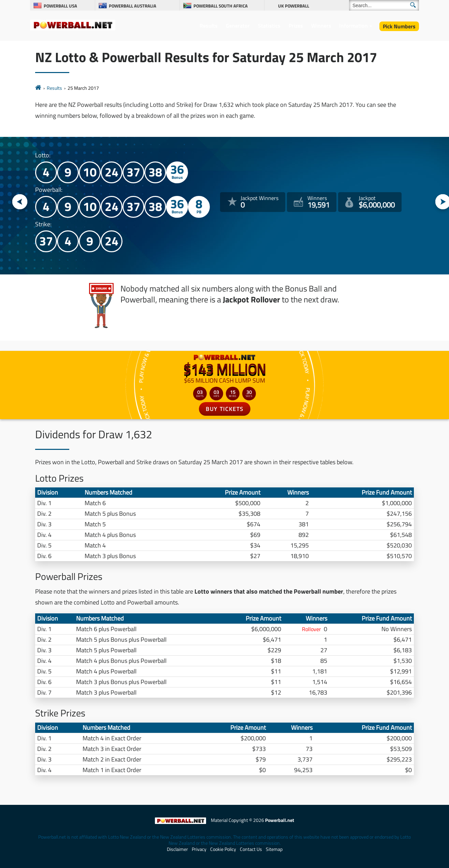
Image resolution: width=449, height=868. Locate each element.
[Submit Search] (413, 5)
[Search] (384, 5)
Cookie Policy (223, 849)
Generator (238, 26)
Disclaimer (177, 849)
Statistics (269, 26)
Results (209, 26)
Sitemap (274, 849)
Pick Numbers (399, 26)
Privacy (199, 849)
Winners (321, 26)
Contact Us (251, 849)
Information (353, 26)
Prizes (296, 26)
